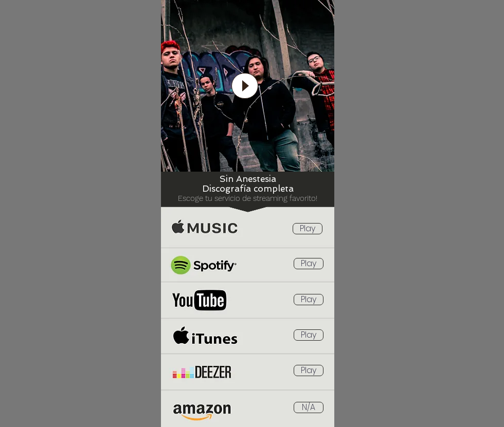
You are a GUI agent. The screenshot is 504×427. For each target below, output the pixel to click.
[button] (309, 407)
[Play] (308, 229)
